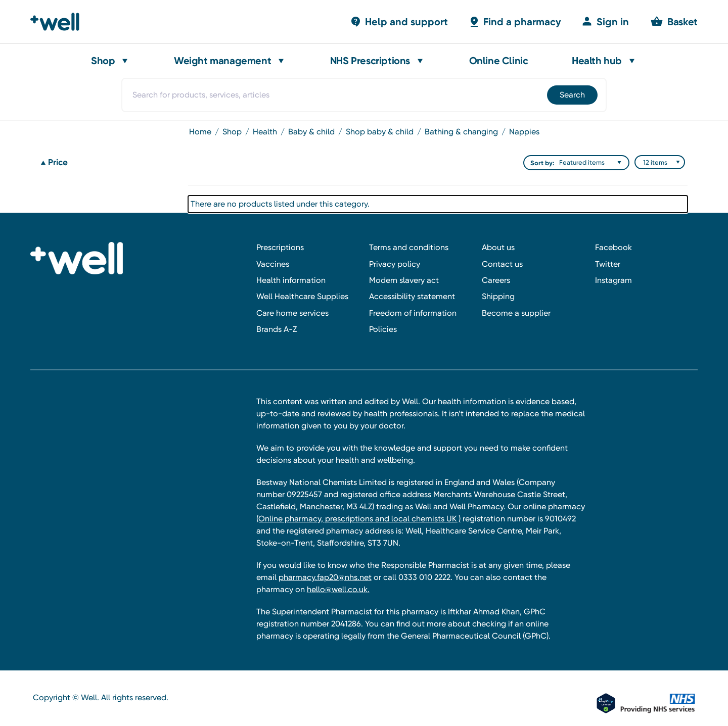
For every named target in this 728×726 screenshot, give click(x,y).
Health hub (597, 61)
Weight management (222, 61)
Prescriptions (280, 247)
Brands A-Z (277, 329)
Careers (496, 280)
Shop (103, 61)
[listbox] (593, 163)
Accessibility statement (412, 296)
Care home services (292, 313)
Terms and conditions (409, 247)
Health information (291, 280)
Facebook (613, 247)
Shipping (498, 296)
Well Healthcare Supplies (302, 296)
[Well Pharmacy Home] (59, 22)
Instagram (613, 280)
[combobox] (364, 95)
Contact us (502, 264)
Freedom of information (413, 313)
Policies (383, 329)
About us (498, 247)
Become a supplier (516, 313)
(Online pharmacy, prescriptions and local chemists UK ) (358, 519)
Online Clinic (499, 61)
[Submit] (572, 95)
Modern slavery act (404, 280)
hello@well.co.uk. (338, 589)
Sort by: (542, 163)
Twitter (608, 264)
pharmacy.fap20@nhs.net (325, 577)
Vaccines (273, 264)
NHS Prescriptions (370, 61)
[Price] (108, 163)
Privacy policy (395, 264)
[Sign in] (605, 21)
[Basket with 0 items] (399, 21)
